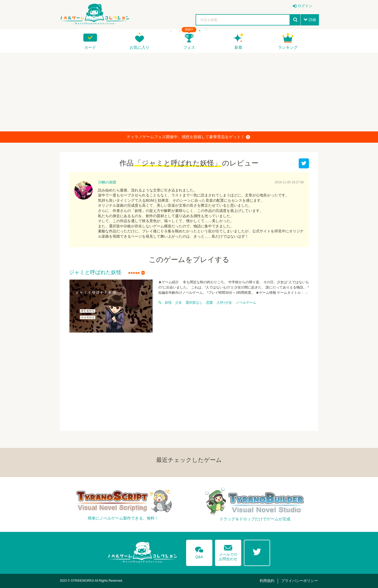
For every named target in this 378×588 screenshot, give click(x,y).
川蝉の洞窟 (107, 182)
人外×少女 (224, 303)
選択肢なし (194, 303)
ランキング (288, 47)
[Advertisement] (189, 92)
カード (90, 47)
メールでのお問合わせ (228, 552)
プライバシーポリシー (300, 581)
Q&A (199, 552)
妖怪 (168, 303)
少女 (178, 303)
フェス (189, 47)
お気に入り (140, 47)
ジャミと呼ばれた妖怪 (95, 272)
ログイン (305, 6)
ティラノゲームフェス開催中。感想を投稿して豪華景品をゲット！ (188, 137)
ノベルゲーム (246, 303)
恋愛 (209, 303)
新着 (238, 47)
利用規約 (267, 581)
